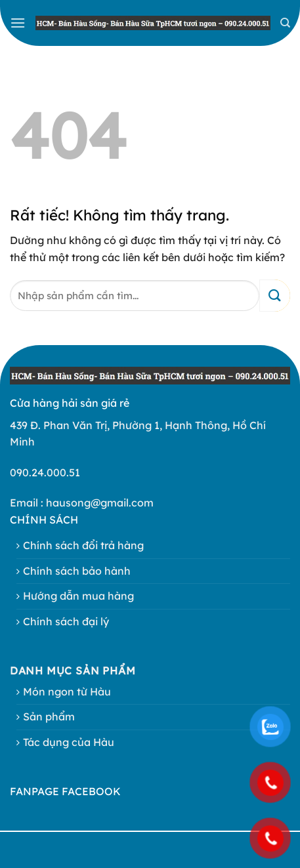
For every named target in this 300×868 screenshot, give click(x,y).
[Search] (285, 23)
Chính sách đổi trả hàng (83, 545)
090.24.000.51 (45, 472)
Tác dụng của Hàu (69, 742)
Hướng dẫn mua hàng (78, 596)
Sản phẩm (49, 716)
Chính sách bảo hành (77, 571)
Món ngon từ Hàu (67, 692)
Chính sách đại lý (66, 621)
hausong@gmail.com (100, 503)
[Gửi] (275, 296)
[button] (18, 23)
